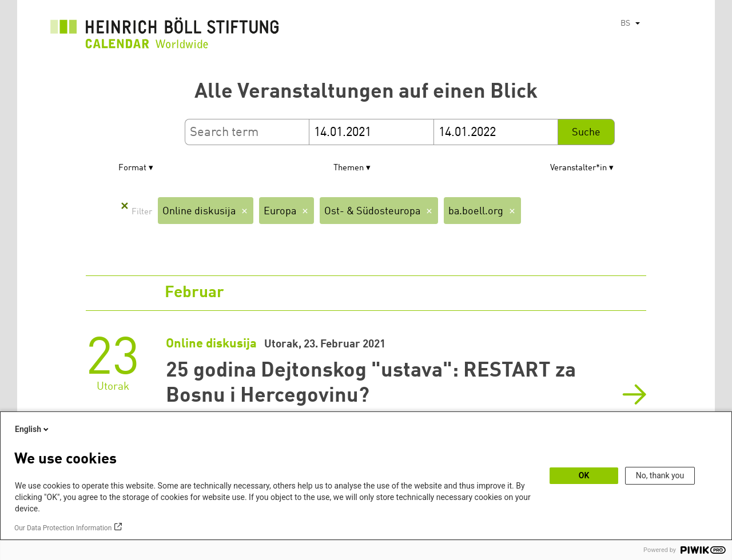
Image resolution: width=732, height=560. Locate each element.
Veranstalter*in (578, 168)
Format (132, 168)
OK (584, 475)
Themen (349, 168)
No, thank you (660, 475)
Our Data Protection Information (63, 528)
